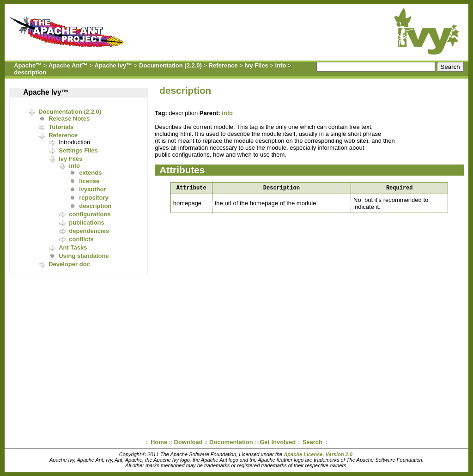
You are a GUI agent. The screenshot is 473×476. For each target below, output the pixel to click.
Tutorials (61, 127)
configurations (90, 214)
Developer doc (69, 264)
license (89, 181)
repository (94, 198)
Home (159, 442)
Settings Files (78, 150)
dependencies (89, 231)
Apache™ (28, 65)
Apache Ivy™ (114, 65)
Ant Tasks (73, 247)
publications (87, 223)
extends (90, 173)
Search (312, 442)
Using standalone (84, 256)
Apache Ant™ (68, 65)
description (30, 72)
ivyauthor (93, 189)
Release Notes (69, 119)
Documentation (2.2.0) (170, 65)
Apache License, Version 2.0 (318, 454)
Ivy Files (256, 65)
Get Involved (278, 442)
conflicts (81, 239)
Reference (223, 65)
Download (188, 442)
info (281, 65)
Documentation (231, 442)
